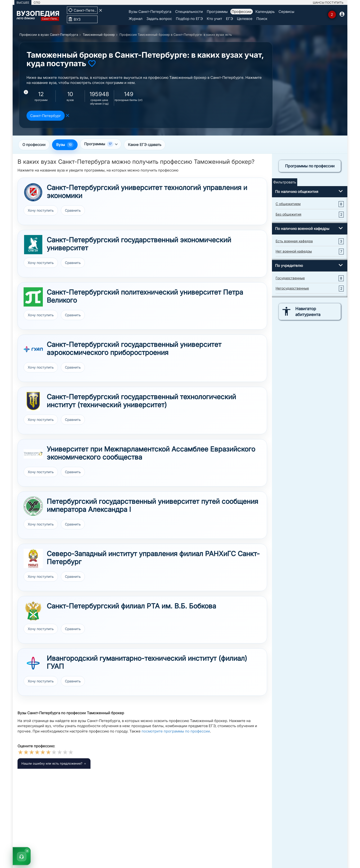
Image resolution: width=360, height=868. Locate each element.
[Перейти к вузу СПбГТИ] (33, 402)
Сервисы (286, 12)
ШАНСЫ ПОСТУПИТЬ (328, 3)
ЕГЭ (229, 19)
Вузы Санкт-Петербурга (150, 12)
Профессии (242, 12)
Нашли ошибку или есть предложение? (52, 763)
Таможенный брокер (99, 35)
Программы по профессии (310, 166)
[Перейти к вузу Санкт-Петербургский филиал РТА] (33, 611)
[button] (22, 856)
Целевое (245, 19)
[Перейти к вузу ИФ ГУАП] (33, 663)
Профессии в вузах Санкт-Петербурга (49, 35)
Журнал (136, 19)
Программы (217, 12)
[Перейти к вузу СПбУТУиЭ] (33, 192)
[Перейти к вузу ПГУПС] (33, 506)
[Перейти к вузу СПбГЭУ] (33, 245)
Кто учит (214, 19)
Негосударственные (292, 288)
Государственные (290, 278)
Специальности (189, 12)
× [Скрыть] (27, 851)
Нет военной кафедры (294, 251)
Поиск (262, 19)
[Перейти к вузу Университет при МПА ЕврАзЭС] (33, 454)
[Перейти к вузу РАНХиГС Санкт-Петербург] (33, 558)
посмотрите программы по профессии (176, 731)
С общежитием (288, 204)
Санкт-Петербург (46, 116)
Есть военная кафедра (294, 241)
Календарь (265, 12)
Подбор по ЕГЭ (189, 19)
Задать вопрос (159, 19)
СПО (37, 3)
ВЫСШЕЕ (23, 3)
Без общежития (288, 214)
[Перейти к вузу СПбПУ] (33, 297)
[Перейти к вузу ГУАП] (33, 349)
